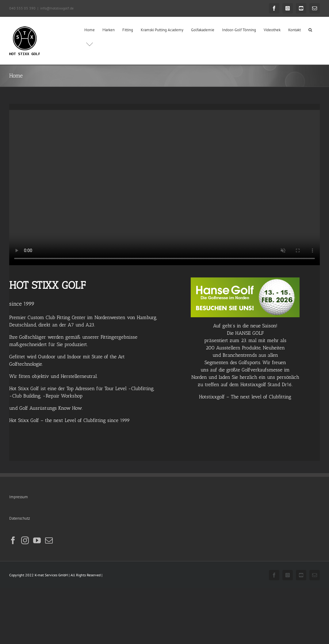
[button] (310, 30)
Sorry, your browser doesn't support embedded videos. (164, 188)
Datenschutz (20, 518)
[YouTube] (37, 540)
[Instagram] (25, 540)
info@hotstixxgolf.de (57, 8)
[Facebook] (13, 540)
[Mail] (49, 540)
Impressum (19, 497)
